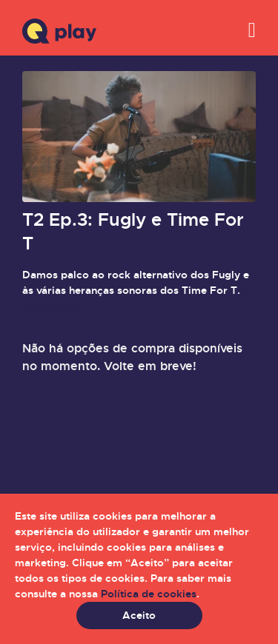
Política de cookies (149, 594)
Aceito (139, 615)
